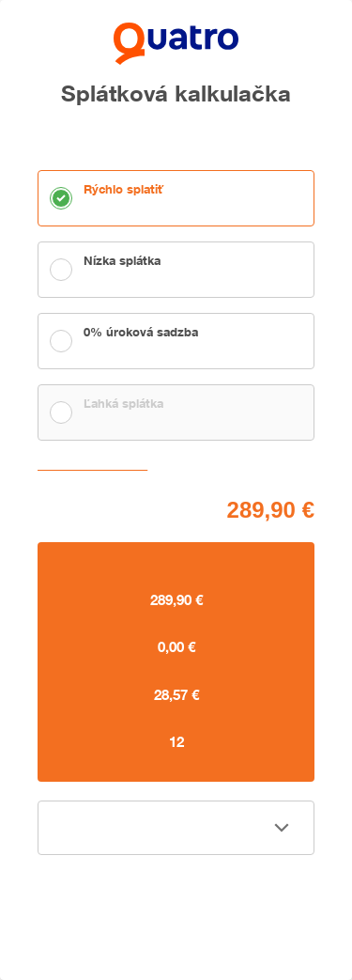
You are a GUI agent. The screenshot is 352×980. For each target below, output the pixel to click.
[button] (176, 828)
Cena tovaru (70, 507)
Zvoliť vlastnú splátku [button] (97, 466)
